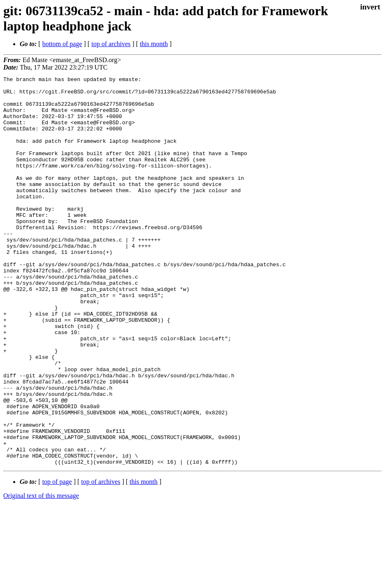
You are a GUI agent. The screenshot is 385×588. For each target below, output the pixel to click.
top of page (57, 559)
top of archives (111, 44)
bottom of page (62, 44)
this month (154, 44)
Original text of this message (41, 573)
